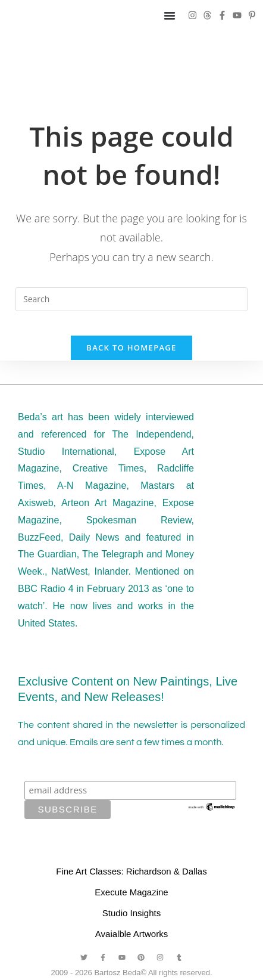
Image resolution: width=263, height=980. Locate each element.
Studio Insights (131, 913)
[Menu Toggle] (170, 15)
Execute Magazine (131, 892)
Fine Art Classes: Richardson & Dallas (131, 871)
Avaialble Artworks (131, 934)
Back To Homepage (131, 348)
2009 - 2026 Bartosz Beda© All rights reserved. (131, 973)
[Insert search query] (131, 299)
